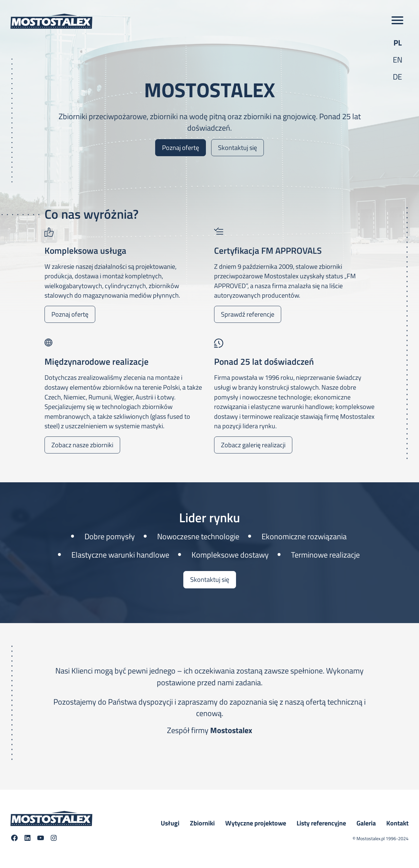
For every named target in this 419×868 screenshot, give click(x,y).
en (398, 60)
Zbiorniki (202, 823)
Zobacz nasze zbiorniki (82, 445)
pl (398, 43)
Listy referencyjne (321, 823)
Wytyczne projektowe (256, 823)
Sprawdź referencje (248, 314)
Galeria (366, 823)
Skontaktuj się (237, 148)
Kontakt (397, 823)
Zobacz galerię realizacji (253, 445)
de (397, 77)
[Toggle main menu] (397, 21)
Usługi (170, 823)
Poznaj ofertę (181, 148)
